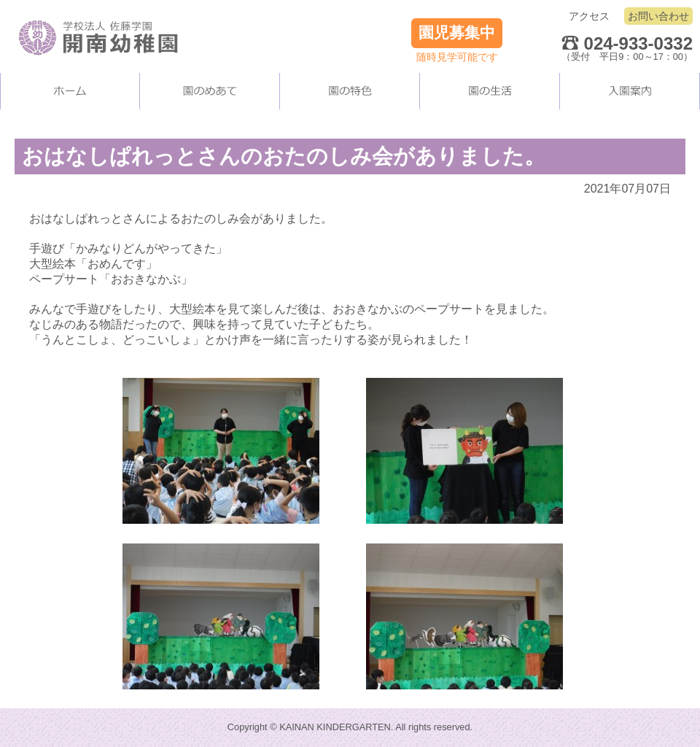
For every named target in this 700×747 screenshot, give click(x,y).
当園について (210, 91)
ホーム (70, 91)
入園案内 (630, 91)
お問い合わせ (658, 16)
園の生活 (490, 91)
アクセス (589, 16)
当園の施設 (350, 91)
